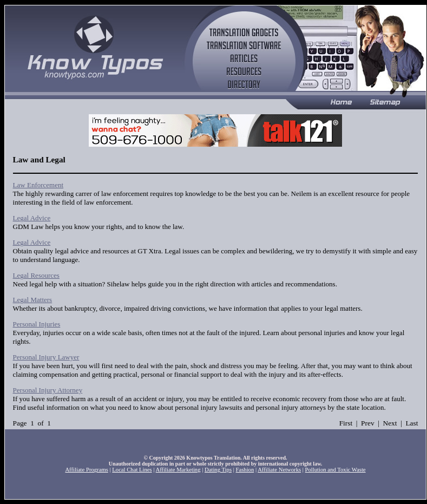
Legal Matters (33, 300)
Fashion (245, 470)
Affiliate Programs (86, 470)
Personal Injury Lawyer (46, 357)
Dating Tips (218, 470)
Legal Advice (32, 218)
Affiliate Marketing (178, 470)
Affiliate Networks (279, 470)
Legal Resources (36, 275)
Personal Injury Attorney (48, 390)
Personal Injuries (37, 324)
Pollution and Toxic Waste (336, 470)
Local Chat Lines (132, 470)
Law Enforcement (38, 185)
